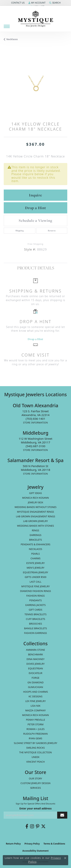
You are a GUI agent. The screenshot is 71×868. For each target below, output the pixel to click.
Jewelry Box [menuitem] (35, 502)
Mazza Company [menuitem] (35, 710)
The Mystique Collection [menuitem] (36, 752)
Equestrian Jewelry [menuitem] (36, 572)
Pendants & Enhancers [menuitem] (36, 544)
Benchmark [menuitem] (35, 654)
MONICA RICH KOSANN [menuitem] (35, 498)
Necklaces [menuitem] (36, 549)
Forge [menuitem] (35, 678)
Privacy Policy (32, 844)
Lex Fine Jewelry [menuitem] (35, 701)
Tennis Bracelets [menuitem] (35, 614)
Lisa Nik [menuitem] (35, 706)
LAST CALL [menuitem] (35, 582)
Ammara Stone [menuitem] (35, 650)
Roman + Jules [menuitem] (36, 729)
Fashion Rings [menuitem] (35, 596)
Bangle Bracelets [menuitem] (35, 628)
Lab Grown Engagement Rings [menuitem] (35, 516)
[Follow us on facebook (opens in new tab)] (27, 826)
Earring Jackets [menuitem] (35, 605)
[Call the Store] (36, 419)
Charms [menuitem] (35, 558)
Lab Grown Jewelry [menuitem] (35, 521)
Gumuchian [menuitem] (36, 687)
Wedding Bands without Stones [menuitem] (35, 507)
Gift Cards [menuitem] (35, 610)
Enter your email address (36, 808)
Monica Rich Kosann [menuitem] (35, 715)
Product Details (36, 268)
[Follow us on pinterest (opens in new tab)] (38, 826)
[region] (35, 84)
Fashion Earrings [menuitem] (35, 633)
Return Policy (13, 844)
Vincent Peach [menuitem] (35, 762)
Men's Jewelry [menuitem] (36, 568)
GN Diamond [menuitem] (35, 682)
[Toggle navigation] (7, 26)
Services (35, 788)
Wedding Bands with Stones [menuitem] (35, 526)
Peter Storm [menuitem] (35, 724)
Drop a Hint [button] (35, 208)
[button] (18, 3)
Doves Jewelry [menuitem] (35, 664)
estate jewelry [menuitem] (35, 563)
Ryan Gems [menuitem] (35, 738)
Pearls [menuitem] (35, 554)
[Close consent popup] (65, 858)
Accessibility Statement (35, 851)
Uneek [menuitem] (35, 757)
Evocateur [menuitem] (36, 673)
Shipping (20, 231)
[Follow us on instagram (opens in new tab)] (32, 826)
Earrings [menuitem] (36, 535)
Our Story (36, 778)
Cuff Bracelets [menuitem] (35, 619)
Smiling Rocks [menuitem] (36, 748)
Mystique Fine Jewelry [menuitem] (35, 586)
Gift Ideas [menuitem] (35, 493)
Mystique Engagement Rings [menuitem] (35, 512)
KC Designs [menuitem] (35, 696)
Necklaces (12, 39)
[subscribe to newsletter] (62, 815)
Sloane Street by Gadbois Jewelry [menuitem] (35, 743)
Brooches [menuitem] (35, 624)
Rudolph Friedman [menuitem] (36, 734)
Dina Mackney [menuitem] (35, 659)
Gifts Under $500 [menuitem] (35, 577)
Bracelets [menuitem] (35, 540)
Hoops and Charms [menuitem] (36, 692)
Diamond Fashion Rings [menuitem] (35, 591)
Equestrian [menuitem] (35, 668)
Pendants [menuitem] (36, 600)
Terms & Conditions (54, 844)
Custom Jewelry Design (36, 783)
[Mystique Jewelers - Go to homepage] (35, 19)
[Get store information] (35, 423)
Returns (52, 231)
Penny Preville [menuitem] (35, 720)
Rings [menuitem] (36, 530)
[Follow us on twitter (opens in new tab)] (43, 826)
